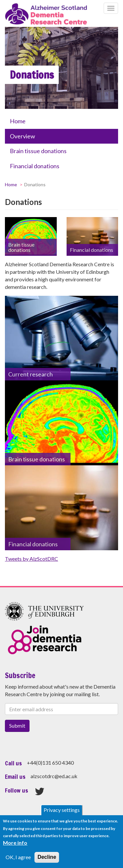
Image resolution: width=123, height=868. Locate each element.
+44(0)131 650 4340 (50, 763)
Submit (17, 726)
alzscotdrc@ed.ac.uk (54, 776)
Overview (22, 136)
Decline (47, 857)
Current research (31, 374)
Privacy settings (62, 810)
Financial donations (35, 166)
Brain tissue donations (38, 151)
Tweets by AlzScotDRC (31, 559)
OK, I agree (18, 857)
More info (15, 843)
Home (18, 121)
